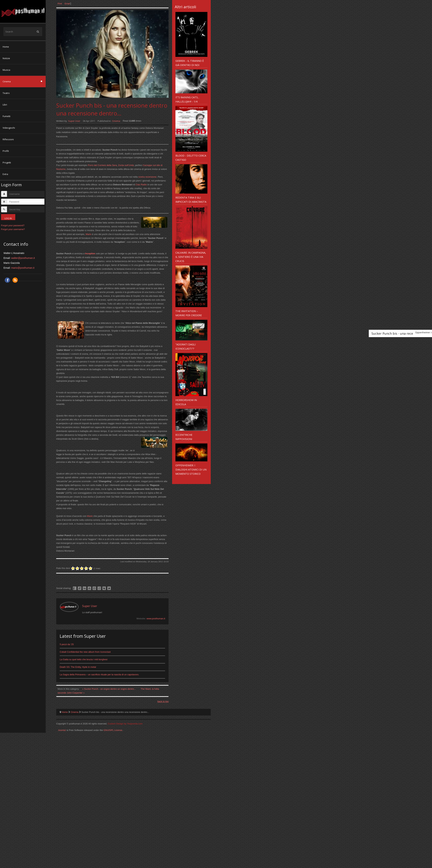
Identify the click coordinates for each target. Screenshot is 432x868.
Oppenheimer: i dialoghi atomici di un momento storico (191, 469)
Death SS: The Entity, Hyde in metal (78, 667)
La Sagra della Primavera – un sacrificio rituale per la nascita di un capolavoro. (99, 675)
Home (6, 47)
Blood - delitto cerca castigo (191, 158)
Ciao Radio (141, 185)
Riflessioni (8, 139)
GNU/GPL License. (113, 730)
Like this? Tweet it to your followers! (109, 588)
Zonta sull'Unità (126, 165)
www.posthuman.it (156, 619)
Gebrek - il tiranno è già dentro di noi (190, 63)
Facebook (7, 280)
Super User (74, 121)
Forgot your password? (13, 225)
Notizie (6, 58)
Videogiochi (9, 128)
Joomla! (62, 730)
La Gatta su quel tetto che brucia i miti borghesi (84, 659)
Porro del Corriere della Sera (102, 165)
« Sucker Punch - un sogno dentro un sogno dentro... (109, 689)
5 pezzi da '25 (67, 644)
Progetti (7, 163)
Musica (6, 70)
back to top (163, 701)
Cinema (7, 81)
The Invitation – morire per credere (189, 313)
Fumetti (6, 116)
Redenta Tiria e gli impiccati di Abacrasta (191, 200)
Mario (89, 234)
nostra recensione (147, 177)
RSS (15, 280)
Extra (5, 174)
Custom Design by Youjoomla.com (125, 724)
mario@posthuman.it (23, 268)
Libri (5, 105)
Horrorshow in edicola (186, 402)
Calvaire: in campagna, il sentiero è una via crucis (191, 257)
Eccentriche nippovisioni (184, 437)
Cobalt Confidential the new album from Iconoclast (85, 652)
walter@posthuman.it (23, 258)
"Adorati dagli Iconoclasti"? (186, 346)
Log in (8, 218)
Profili (6, 151)
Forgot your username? (13, 229)
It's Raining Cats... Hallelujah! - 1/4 (187, 99)
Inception (90, 254)
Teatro (6, 93)
